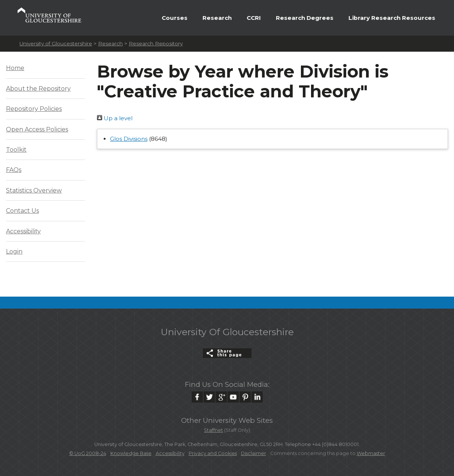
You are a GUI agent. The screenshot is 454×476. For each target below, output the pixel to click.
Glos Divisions (129, 139)
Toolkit (16, 150)
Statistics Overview (34, 190)
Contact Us (22, 211)
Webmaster (371, 453)
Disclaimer (254, 453)
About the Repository (38, 89)
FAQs (14, 170)
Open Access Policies (37, 129)
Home (15, 68)
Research (217, 18)
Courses (175, 18)
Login (14, 251)
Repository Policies (34, 109)
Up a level (115, 118)
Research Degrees (305, 18)
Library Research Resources (392, 18)
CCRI (254, 18)
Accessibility (23, 231)
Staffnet (214, 430)
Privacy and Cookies (213, 453)
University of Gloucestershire (56, 43)
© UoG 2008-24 (88, 453)
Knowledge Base (131, 453)
